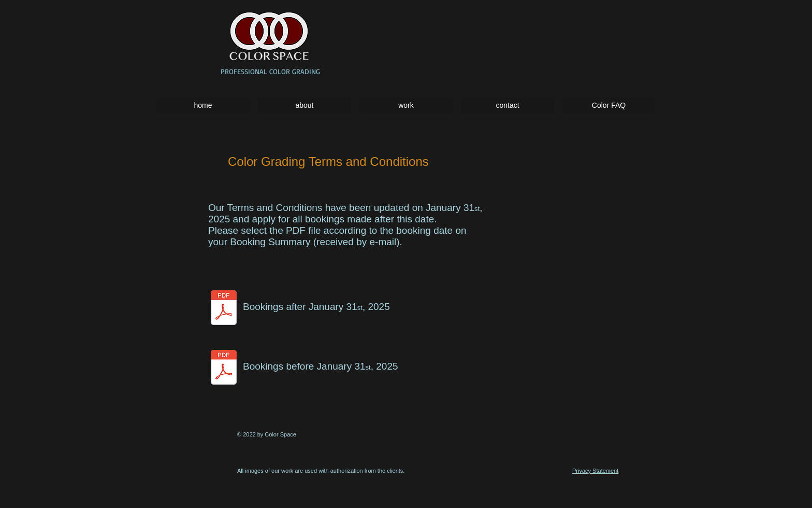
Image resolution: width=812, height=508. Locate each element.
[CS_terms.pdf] (224, 368)
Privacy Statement (595, 471)
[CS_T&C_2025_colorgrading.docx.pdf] (224, 309)
